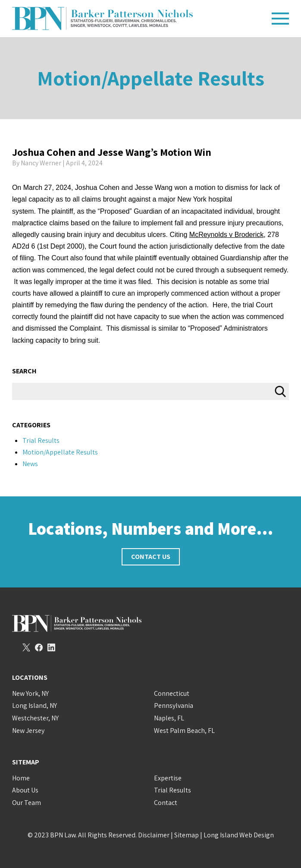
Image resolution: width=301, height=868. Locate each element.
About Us (25, 790)
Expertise (168, 778)
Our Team (27, 803)
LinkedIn (51, 647)
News (30, 464)
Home (21, 778)
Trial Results (41, 440)
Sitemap (187, 835)
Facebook (39, 647)
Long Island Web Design (239, 835)
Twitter (26, 647)
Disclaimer (154, 835)
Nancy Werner (41, 163)
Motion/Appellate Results (151, 78)
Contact (166, 803)
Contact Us (151, 557)
